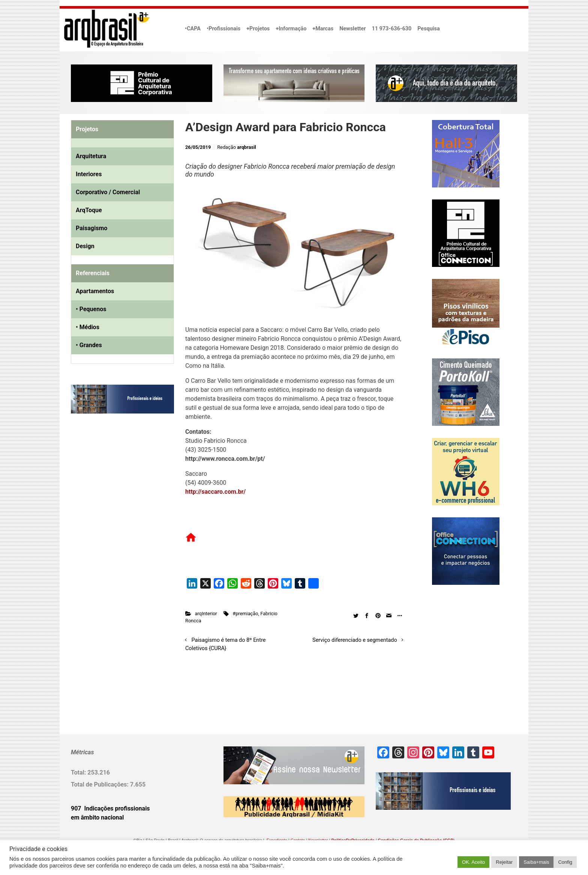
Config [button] (565, 862)
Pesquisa (428, 29)
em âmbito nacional (97, 817)
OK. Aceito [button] (473, 862)
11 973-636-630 (391, 29)
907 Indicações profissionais (110, 808)
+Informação (291, 29)
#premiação (245, 614)
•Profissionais (223, 29)
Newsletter (352, 29)
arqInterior (206, 614)
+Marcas (323, 29)
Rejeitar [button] (504, 862)
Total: (79, 772)
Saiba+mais (536, 862)
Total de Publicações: (100, 784)
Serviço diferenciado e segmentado (355, 640)
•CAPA (193, 29)
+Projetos (258, 29)
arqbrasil (247, 147)
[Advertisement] (118, 496)
